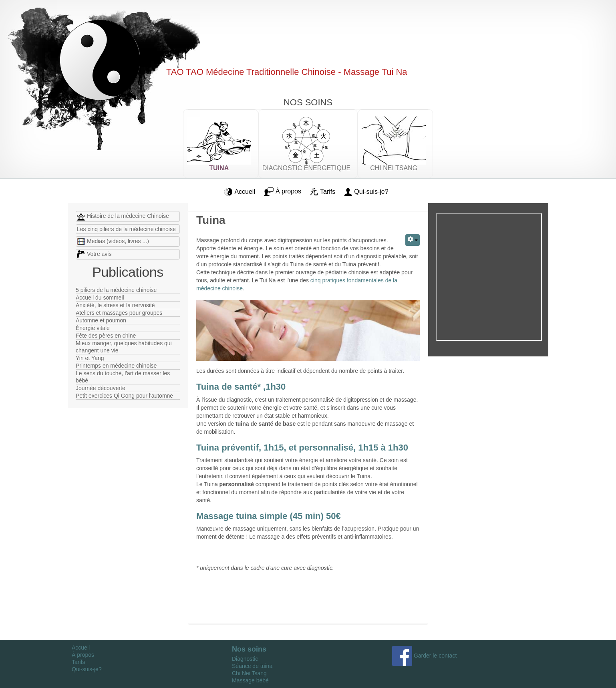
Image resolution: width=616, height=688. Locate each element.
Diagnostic (245, 659)
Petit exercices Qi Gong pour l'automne (124, 396)
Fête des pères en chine (106, 336)
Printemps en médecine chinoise (116, 366)
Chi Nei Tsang (249, 673)
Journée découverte (101, 388)
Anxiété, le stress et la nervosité (115, 305)
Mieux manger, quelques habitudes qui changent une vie (124, 347)
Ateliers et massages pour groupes (119, 313)
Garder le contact (424, 656)
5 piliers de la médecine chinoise (116, 290)
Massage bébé (250, 680)
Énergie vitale (93, 328)
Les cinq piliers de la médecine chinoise (126, 229)
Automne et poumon (101, 320)
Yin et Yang (90, 358)
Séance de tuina (252, 666)
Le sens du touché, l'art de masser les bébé (123, 377)
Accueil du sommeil (100, 298)
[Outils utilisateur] (413, 240)
